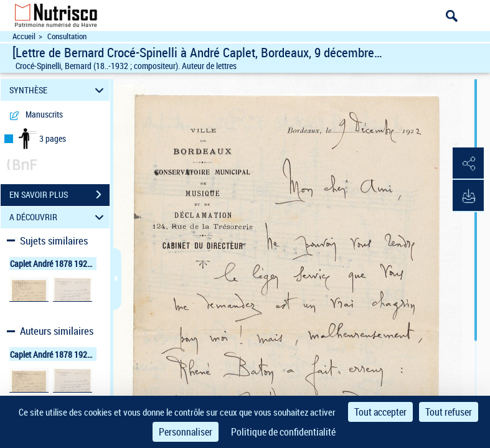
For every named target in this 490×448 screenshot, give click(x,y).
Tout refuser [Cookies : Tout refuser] (449, 412)
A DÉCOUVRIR (58, 217)
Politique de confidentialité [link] (283, 432)
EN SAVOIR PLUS (59, 195)
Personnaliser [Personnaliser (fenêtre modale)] (186, 432)
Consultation (67, 36)
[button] (468, 164)
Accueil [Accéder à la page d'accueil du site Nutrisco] (24, 36)
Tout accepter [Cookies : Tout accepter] (380, 412)
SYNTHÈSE (58, 90)
